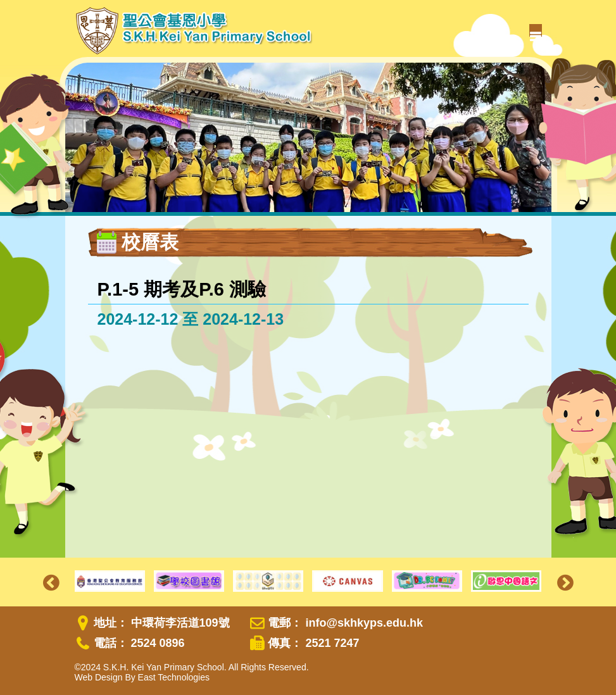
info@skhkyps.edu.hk (364, 623)
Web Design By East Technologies (142, 677)
